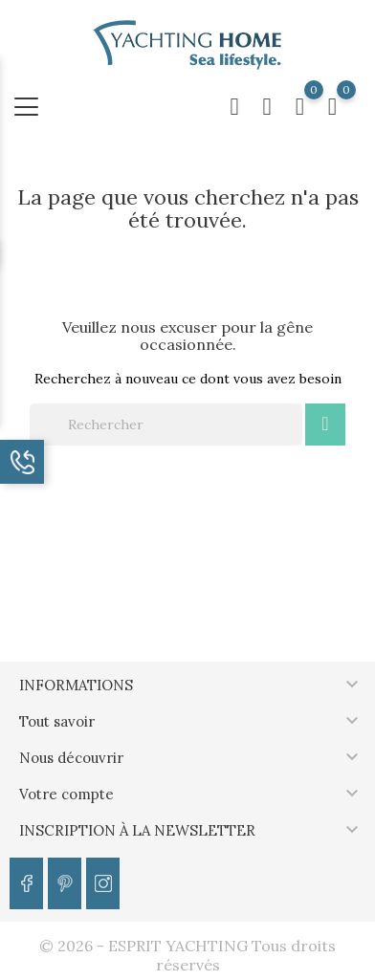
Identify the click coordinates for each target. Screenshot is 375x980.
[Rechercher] (166, 425)
